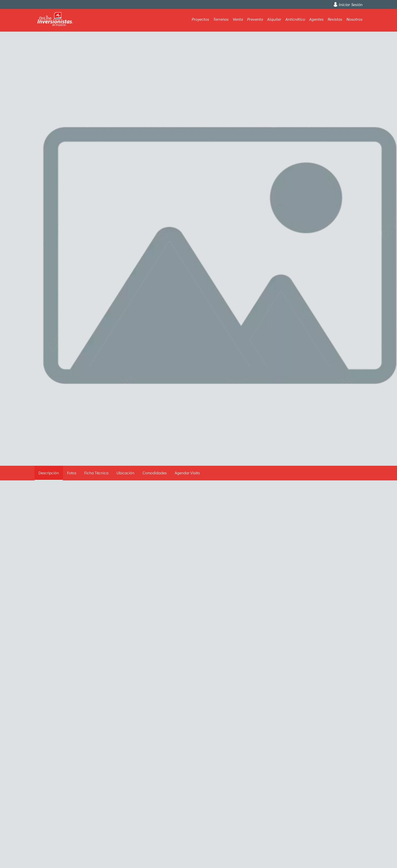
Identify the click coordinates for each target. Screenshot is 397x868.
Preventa (255, 19)
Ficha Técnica (96, 473)
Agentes (316, 19)
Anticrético (295, 19)
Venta (238, 19)
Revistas (335, 19)
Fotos (72, 473)
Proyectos (200, 19)
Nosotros (354, 19)
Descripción (49, 473)
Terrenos (221, 19)
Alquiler (274, 19)
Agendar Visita (187, 473)
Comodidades (155, 473)
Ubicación (125, 473)
